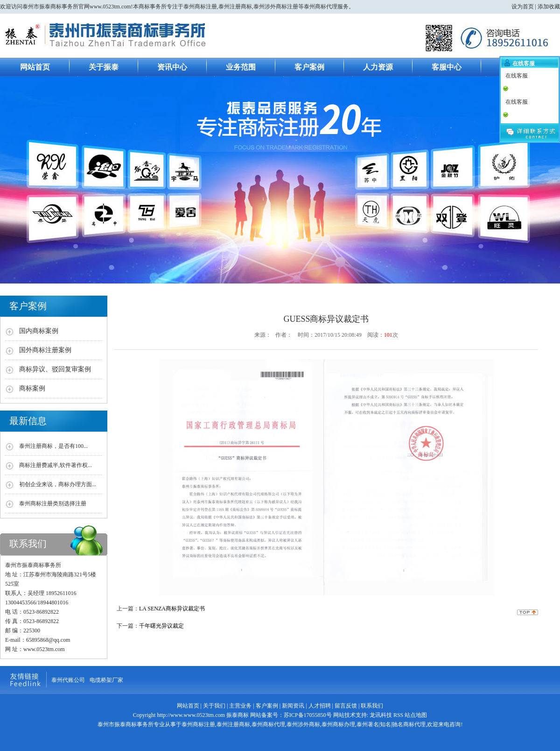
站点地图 (416, 715)
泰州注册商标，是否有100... (53, 446)
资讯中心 (172, 67)
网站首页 (35, 67)
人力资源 (378, 67)
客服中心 (447, 67)
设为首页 (523, 7)
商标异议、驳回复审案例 (55, 369)
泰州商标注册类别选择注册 (53, 503)
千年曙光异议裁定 (161, 626)
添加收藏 (549, 7)
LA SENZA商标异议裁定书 (172, 609)
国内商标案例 (39, 331)
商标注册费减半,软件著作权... (56, 465)
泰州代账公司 (68, 680)
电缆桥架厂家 (106, 680)
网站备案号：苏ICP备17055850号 (290, 715)
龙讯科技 (381, 715)
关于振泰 (104, 67)
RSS (398, 715)
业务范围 (241, 67)
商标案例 (32, 388)
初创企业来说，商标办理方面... (58, 484)
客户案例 (309, 67)
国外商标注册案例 (45, 350)
